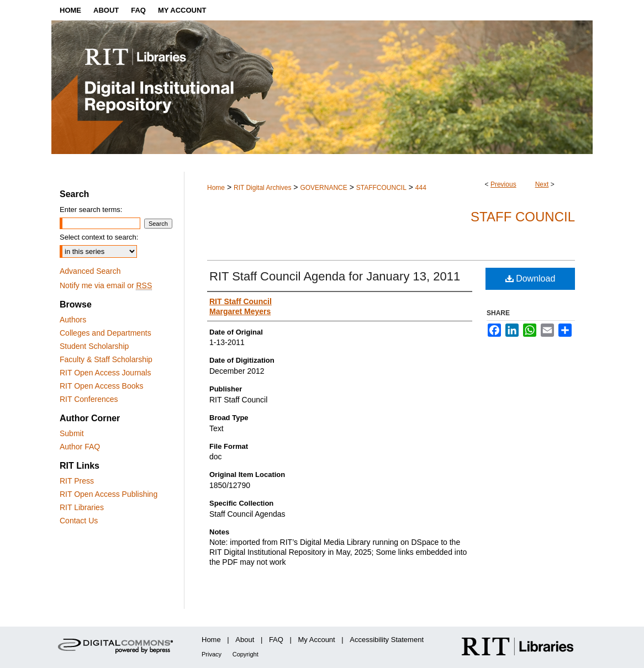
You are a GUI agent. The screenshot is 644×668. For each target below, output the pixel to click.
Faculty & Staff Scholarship (106, 359)
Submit (72, 433)
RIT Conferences (89, 399)
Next (542, 184)
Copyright (246, 654)
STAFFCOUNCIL (381, 188)
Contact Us (79, 521)
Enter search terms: (91, 210)
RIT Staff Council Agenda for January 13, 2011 (335, 276)
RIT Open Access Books (101, 386)
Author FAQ (80, 447)
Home (216, 188)
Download (530, 279)
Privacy (212, 654)
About (245, 640)
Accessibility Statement (387, 640)
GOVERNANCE (323, 188)
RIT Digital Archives (262, 188)
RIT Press (77, 481)
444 (421, 188)
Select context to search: (99, 237)
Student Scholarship (94, 346)
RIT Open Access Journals (105, 373)
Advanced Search (90, 271)
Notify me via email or (106, 285)
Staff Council (523, 217)
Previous (503, 184)
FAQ (276, 640)
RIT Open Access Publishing (109, 494)
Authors (73, 320)
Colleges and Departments (105, 333)
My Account (317, 640)
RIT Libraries (82, 507)
